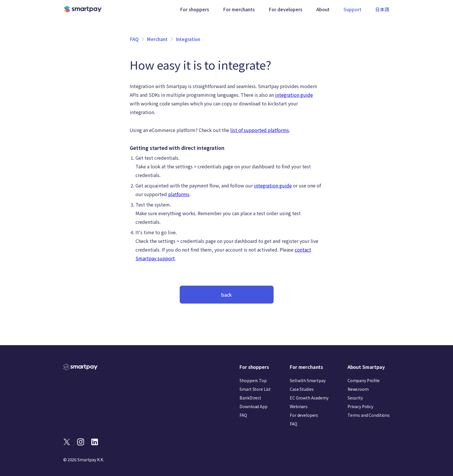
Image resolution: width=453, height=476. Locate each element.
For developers (304, 415)
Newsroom (358, 389)
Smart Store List (255, 389)
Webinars (299, 406)
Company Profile (364, 380)
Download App (253, 406)
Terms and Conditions (369, 415)
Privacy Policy (360, 406)
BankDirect (250, 398)
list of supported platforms (260, 130)
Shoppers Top (253, 380)
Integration (188, 39)
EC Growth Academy (309, 398)
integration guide (294, 95)
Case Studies (302, 389)
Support (353, 9)
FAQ (134, 39)
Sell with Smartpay (308, 380)
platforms (179, 194)
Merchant (157, 39)
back (226, 295)
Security (355, 398)
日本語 (383, 9)
